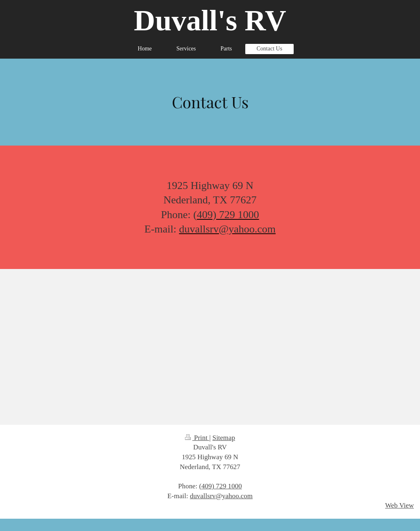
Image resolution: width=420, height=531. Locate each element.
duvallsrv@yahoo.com (221, 496)
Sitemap (224, 438)
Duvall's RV (210, 21)
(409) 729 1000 (221, 486)
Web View (399, 505)
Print (197, 438)
